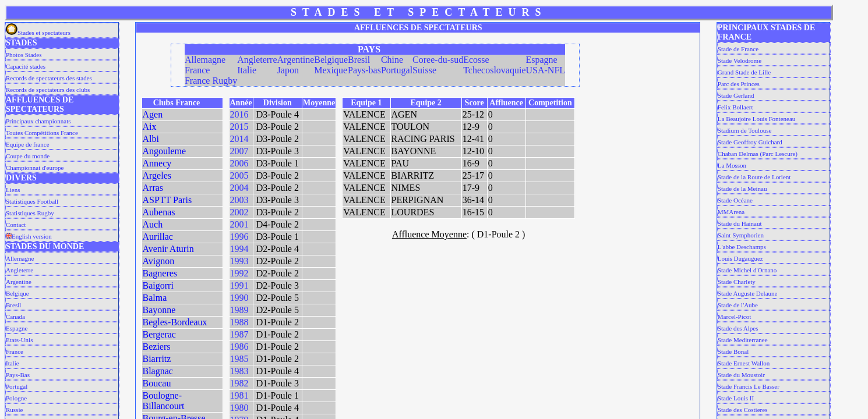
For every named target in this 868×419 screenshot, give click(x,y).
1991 (239, 285)
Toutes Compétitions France (42, 133)
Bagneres (160, 273)
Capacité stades (26, 66)
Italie (13, 363)
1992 (239, 273)
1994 (239, 249)
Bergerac (159, 334)
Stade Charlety (737, 282)
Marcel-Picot (734, 317)
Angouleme (165, 151)
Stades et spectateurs (38, 33)
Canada (15, 317)
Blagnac (158, 371)
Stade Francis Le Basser (749, 386)
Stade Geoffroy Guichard (750, 142)
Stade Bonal (733, 351)
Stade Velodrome (740, 61)
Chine (392, 60)
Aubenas (159, 212)
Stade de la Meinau (742, 189)
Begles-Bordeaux (175, 322)
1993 (239, 261)
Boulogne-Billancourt (164, 401)
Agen (153, 114)
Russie (14, 410)
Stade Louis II (736, 398)
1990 (239, 298)
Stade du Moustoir (741, 375)
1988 (239, 322)
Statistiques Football (32, 201)
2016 (239, 114)
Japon (288, 70)
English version (29, 236)
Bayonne (159, 310)
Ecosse (476, 60)
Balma (155, 298)
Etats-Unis (19, 340)
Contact (16, 225)
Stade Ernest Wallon (744, 363)
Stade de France (738, 49)
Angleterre (20, 270)
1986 (239, 347)
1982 (239, 383)
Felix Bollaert (735, 107)
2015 (239, 127)
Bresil (13, 305)
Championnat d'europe (35, 168)
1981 (239, 395)
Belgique (17, 293)
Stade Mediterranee (743, 340)
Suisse (424, 70)
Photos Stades (24, 55)
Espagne (17, 328)
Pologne (16, 398)
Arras (153, 188)
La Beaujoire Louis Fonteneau (757, 119)
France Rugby (211, 81)
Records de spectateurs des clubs (48, 90)
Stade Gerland (736, 95)
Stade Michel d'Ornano (747, 270)
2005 (239, 175)
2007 (239, 151)
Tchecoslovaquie (494, 70)
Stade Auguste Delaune (748, 293)
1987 (239, 334)
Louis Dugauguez (740, 258)
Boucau (157, 383)
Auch (153, 224)
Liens (13, 190)
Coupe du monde (28, 156)
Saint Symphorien (741, 235)
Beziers (157, 347)
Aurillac (158, 237)
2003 (239, 200)
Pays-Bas (18, 375)
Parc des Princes (739, 84)
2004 (239, 188)
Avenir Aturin (168, 249)
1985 (239, 359)
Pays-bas (364, 70)
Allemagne (20, 258)
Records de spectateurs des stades (49, 78)
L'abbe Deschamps (742, 247)
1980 (239, 408)
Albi (151, 139)
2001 (239, 224)
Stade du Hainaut (740, 223)
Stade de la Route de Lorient (754, 177)
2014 (239, 139)
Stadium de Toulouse (745, 130)
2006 (239, 163)
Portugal (17, 386)
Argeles (157, 175)
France (15, 351)
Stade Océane (735, 200)
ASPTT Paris (167, 200)
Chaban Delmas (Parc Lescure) (758, 154)
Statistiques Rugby (30, 213)
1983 (239, 371)
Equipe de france (28, 144)
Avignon (159, 261)
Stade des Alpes (738, 328)
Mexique (331, 70)
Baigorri (158, 285)
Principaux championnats (38, 121)
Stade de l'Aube (738, 305)
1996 (239, 237)
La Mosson (732, 165)
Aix (150, 127)
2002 (239, 212)
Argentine (19, 282)
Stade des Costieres (743, 410)
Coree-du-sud (438, 60)
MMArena (731, 212)
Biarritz (157, 359)
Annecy (157, 163)
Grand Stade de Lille (744, 72)
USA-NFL (545, 70)
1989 (239, 310)
